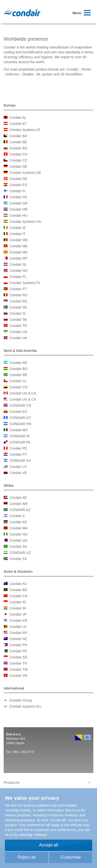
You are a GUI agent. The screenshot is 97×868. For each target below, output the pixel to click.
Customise (70, 857)
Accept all (48, 845)
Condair (22, 13)
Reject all (26, 857)
